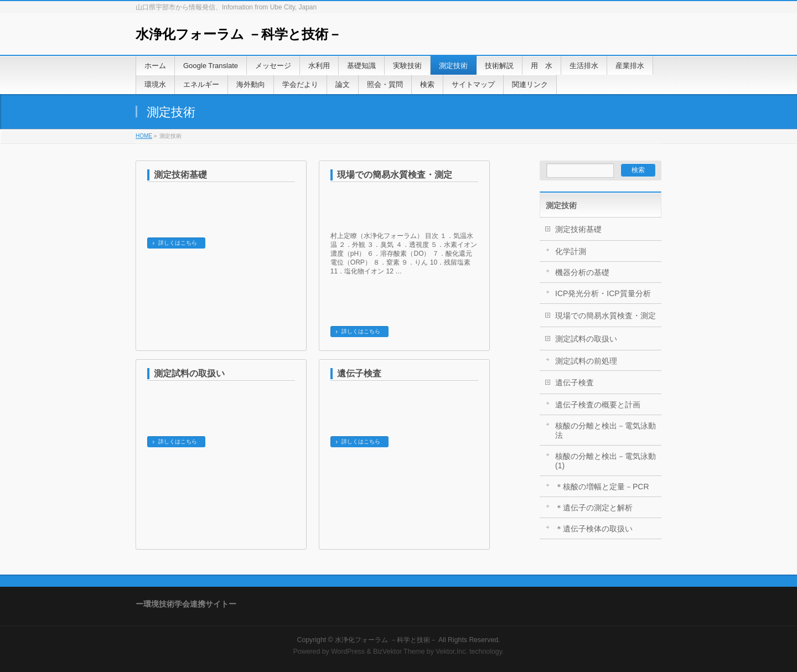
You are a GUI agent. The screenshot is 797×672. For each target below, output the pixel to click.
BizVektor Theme (399, 652)
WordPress (348, 652)
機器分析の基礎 (582, 272)
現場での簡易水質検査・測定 (395, 175)
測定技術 (561, 205)
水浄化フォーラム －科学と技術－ (239, 34)
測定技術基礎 (180, 175)
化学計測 (571, 251)
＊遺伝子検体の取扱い (594, 529)
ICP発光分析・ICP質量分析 (603, 293)
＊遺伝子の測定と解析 (594, 508)
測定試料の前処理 (586, 361)
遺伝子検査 (359, 373)
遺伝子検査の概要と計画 (598, 405)
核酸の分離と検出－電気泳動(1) (605, 461)
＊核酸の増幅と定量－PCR (602, 487)
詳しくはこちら (178, 243)
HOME (144, 136)
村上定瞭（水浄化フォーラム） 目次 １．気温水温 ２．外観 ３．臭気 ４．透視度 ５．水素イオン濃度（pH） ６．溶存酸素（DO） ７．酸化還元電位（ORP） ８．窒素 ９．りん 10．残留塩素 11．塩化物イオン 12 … (404, 254)
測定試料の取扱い (189, 373)
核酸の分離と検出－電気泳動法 (605, 430)
